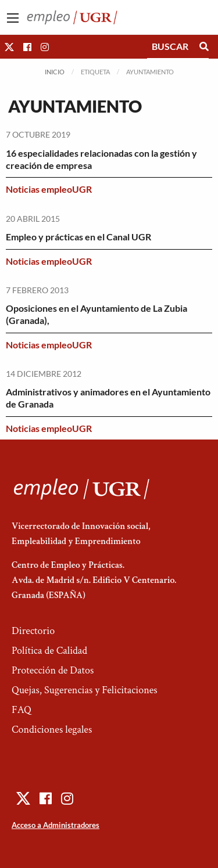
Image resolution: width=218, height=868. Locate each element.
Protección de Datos (53, 670)
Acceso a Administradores (56, 825)
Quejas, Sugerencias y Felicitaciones (85, 690)
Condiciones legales (52, 730)
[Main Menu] (13, 18)
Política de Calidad (49, 651)
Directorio (33, 631)
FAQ (22, 710)
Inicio (55, 72)
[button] (9, 47)
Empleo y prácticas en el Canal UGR (78, 237)
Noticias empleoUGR (49, 189)
